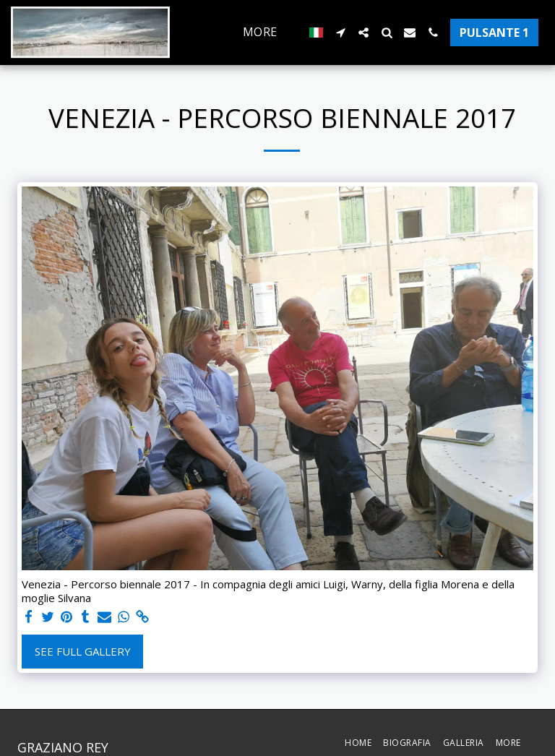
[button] (340, 33)
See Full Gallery (83, 651)
